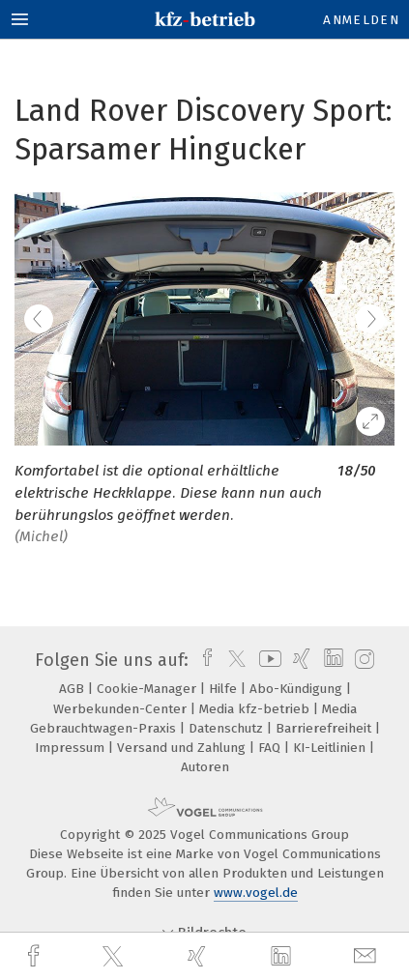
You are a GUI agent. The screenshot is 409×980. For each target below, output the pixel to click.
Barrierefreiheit (325, 728)
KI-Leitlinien (331, 748)
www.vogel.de (256, 893)
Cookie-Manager (148, 689)
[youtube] (267, 660)
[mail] (367, 956)
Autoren (205, 767)
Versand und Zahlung (183, 748)
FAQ (271, 748)
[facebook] (36, 956)
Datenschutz (228, 728)
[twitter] (115, 957)
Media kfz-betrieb (256, 709)
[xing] (199, 956)
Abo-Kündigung (298, 689)
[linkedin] (283, 957)
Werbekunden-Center (122, 709)
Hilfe (225, 689)
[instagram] (362, 660)
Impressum (72, 748)
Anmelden (361, 20)
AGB (73, 689)
